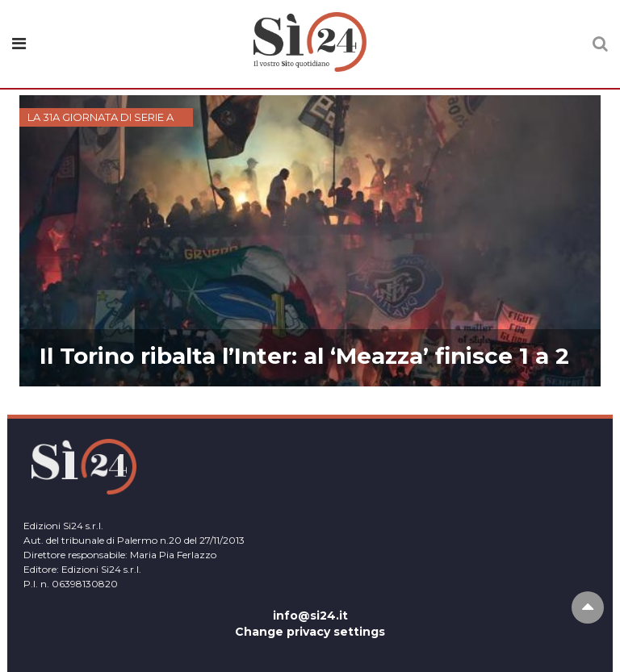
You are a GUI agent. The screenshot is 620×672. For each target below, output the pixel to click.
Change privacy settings (310, 632)
